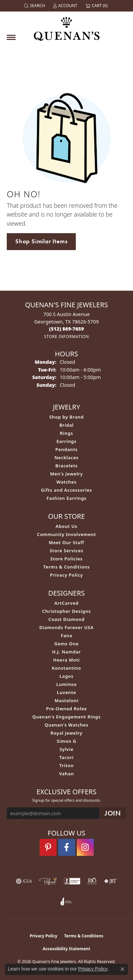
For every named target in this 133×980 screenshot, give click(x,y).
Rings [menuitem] (66, 433)
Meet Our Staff (66, 542)
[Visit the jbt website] (110, 881)
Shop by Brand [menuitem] (67, 417)
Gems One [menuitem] (67, 644)
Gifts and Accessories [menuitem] (66, 490)
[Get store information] (66, 337)
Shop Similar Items (41, 241)
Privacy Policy (66, 575)
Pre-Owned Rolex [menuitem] (66, 709)
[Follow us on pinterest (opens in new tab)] (48, 847)
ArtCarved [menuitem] (66, 603)
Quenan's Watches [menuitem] (67, 725)
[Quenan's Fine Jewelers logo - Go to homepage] (67, 26)
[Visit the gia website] (24, 881)
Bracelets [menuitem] (67, 466)
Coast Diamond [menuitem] (66, 619)
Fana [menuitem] (67, 636)
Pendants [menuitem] (66, 449)
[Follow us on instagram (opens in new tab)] (85, 847)
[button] (35, 6)
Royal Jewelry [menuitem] (66, 733)
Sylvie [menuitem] (66, 749)
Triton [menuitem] (66, 765)
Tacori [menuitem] (66, 757)
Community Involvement (66, 534)
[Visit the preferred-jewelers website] (48, 881)
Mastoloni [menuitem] (66, 700)
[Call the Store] (66, 329)
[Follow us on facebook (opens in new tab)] (67, 847)
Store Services (67, 551)
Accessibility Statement (66, 949)
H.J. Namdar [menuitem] (66, 652)
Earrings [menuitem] (66, 441)
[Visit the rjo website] (92, 881)
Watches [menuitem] (66, 482)
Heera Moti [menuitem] (66, 660)
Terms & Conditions (67, 567)
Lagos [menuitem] (66, 676)
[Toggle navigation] (11, 37)
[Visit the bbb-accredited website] (72, 881)
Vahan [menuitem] (67, 774)
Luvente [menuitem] (66, 692)
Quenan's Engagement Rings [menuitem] (67, 717)
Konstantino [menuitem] (66, 668)
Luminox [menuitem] (66, 684)
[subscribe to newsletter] (113, 813)
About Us (66, 526)
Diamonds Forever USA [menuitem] (66, 627)
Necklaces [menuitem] (66, 458)
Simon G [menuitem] (66, 741)
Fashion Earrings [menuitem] (66, 498)
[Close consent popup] (123, 969)
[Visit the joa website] (66, 901)
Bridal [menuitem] (66, 425)
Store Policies (67, 559)
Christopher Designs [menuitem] (67, 611)
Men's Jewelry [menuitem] (66, 474)
